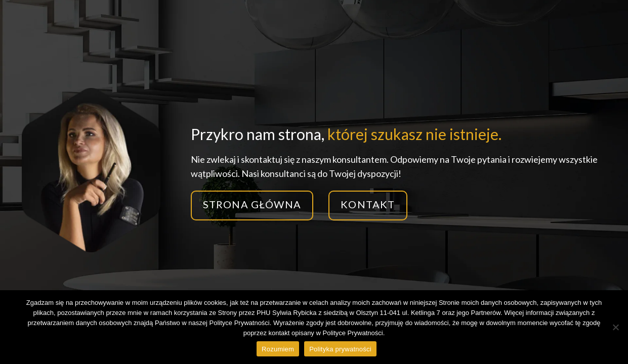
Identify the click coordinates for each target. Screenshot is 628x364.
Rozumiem (278, 349)
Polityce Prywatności (352, 333)
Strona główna (252, 204)
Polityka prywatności (340, 349)
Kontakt (368, 204)
